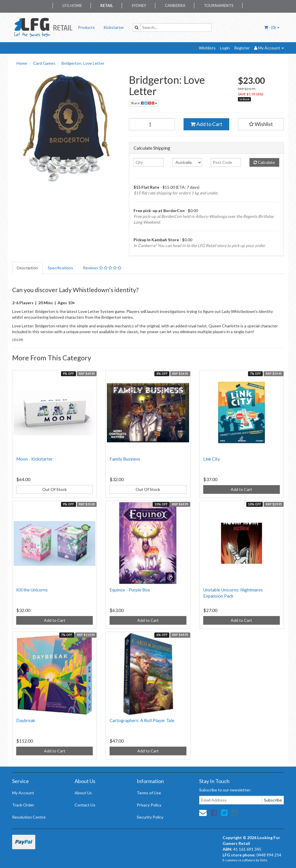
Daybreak (26, 720)
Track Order (23, 805)
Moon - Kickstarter (35, 459)
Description (27, 268)
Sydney (139, 5)
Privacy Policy (149, 805)
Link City (212, 459)
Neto (263, 860)
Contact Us (85, 805)
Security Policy (150, 817)
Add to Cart (206, 124)
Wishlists (207, 48)
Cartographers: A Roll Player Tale (142, 720)
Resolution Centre (29, 817)
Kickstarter (114, 27)
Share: (144, 103)
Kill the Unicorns (32, 590)
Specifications (60, 268)
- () (272, 27)
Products (86, 27)
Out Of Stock (54, 489)
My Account (23, 793)
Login (225, 48)
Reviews (102, 268)
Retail (107, 5)
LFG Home (72, 5)
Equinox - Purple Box (130, 590)
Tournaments (219, 5)
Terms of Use (149, 793)
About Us (83, 793)
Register (242, 48)
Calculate (264, 162)
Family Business (125, 459)
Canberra (175, 5)
